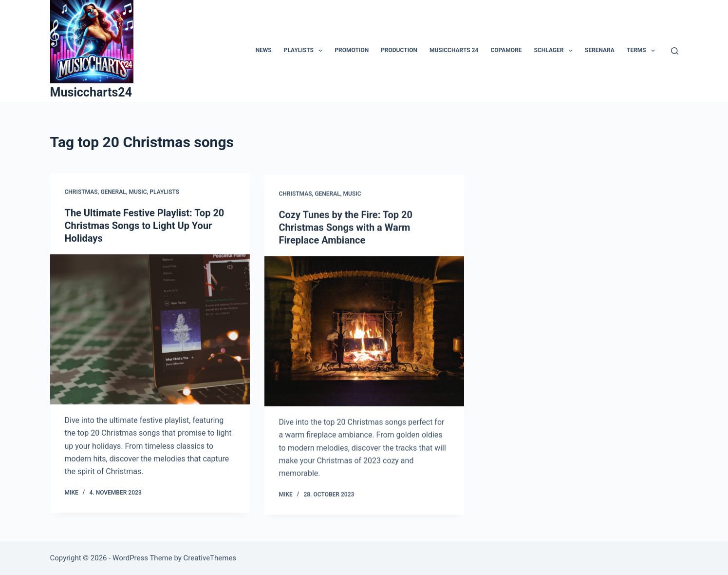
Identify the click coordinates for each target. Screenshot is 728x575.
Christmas (81, 192)
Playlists (305, 51)
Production (399, 50)
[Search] (675, 51)
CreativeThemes (210, 558)
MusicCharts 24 (454, 50)
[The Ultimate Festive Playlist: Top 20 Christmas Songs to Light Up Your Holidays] (150, 330)
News (264, 50)
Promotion (352, 50)
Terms (643, 51)
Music (138, 192)
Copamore (506, 50)
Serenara (600, 50)
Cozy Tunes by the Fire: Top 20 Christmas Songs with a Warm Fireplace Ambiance (346, 229)
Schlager (555, 51)
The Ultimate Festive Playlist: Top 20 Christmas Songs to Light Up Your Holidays (145, 226)
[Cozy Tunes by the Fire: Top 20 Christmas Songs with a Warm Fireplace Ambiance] (364, 333)
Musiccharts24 (91, 92)
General (113, 192)
